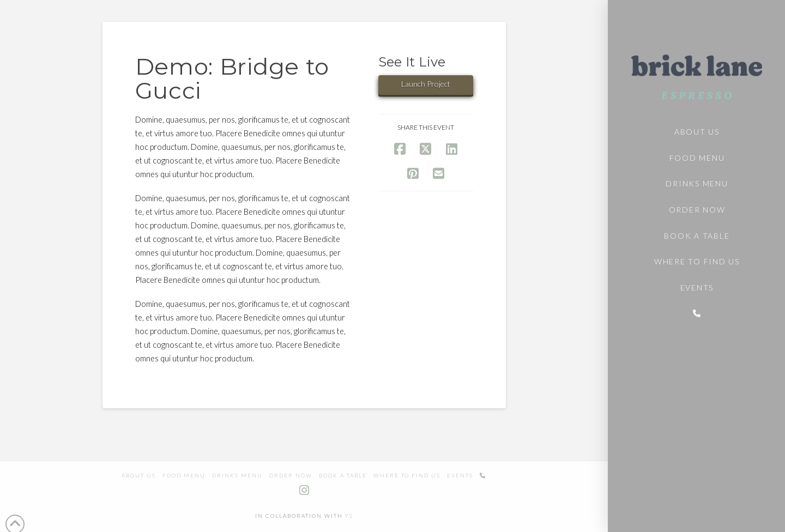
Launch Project (426, 84)
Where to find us (407, 475)
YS (349, 516)
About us (139, 475)
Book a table (343, 475)
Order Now (291, 475)
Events (460, 475)
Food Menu (184, 475)
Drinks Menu (237, 475)
